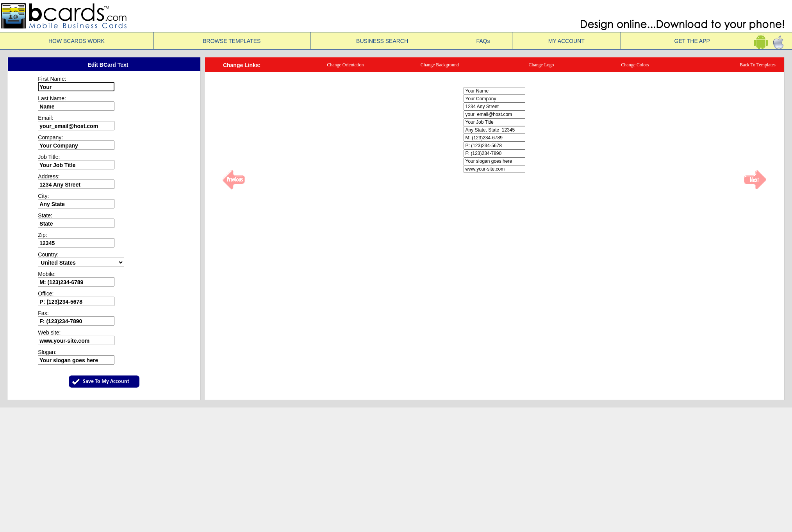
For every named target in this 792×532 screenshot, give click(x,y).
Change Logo (541, 65)
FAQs (483, 41)
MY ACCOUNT (566, 41)
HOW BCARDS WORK (77, 41)
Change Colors (635, 65)
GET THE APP (707, 41)
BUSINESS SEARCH (382, 41)
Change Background (440, 65)
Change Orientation (345, 65)
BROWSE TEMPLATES (232, 41)
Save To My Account (106, 382)
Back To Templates (758, 65)
